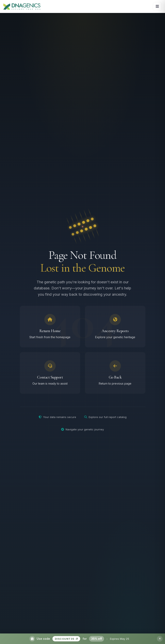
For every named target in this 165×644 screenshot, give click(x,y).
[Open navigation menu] (157, 6)
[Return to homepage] (50, 328)
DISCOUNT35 (66, 639)
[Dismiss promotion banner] (160, 639)
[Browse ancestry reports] (115, 328)
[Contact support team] (50, 375)
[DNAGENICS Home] (22, 6)
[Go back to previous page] (115, 375)
